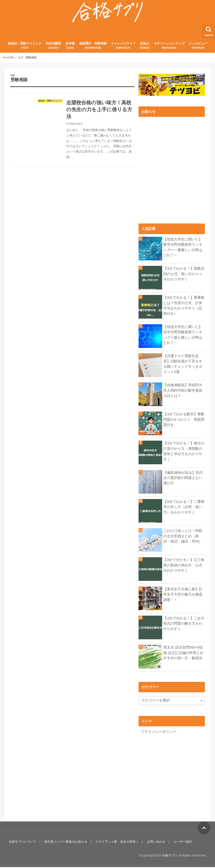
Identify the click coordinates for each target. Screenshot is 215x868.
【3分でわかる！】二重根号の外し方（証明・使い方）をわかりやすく (184, 508)
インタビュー (198, 47)
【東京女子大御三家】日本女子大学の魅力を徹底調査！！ (183, 595)
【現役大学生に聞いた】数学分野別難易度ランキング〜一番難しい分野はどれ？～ (183, 248)
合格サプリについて (22, 843)
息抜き (145, 47)
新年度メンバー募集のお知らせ (66, 843)
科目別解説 (53, 47)
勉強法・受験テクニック (25, 47)
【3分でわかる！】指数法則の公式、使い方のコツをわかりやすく (184, 275)
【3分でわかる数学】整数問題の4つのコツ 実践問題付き (184, 420)
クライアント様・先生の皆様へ (117, 843)
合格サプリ (170, 856)
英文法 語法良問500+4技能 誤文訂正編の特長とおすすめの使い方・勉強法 (183, 653)
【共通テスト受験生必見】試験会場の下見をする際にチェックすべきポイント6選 (183, 365)
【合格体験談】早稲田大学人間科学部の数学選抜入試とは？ (183, 391)
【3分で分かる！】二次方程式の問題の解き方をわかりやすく (184, 624)
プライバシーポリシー (159, 732)
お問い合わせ (155, 843)
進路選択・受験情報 (93, 47)
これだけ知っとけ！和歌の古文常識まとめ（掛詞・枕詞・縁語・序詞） (183, 537)
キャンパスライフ (123, 47)
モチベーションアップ (169, 47)
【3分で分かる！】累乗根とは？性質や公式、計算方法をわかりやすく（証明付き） (184, 306)
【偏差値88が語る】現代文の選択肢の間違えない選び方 (183, 479)
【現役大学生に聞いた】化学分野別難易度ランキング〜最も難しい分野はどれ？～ (183, 336)
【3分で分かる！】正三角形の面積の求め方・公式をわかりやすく (184, 566)
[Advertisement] (177, 775)
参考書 (70, 47)
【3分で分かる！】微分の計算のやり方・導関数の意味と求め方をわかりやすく (184, 452)
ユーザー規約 (182, 843)
